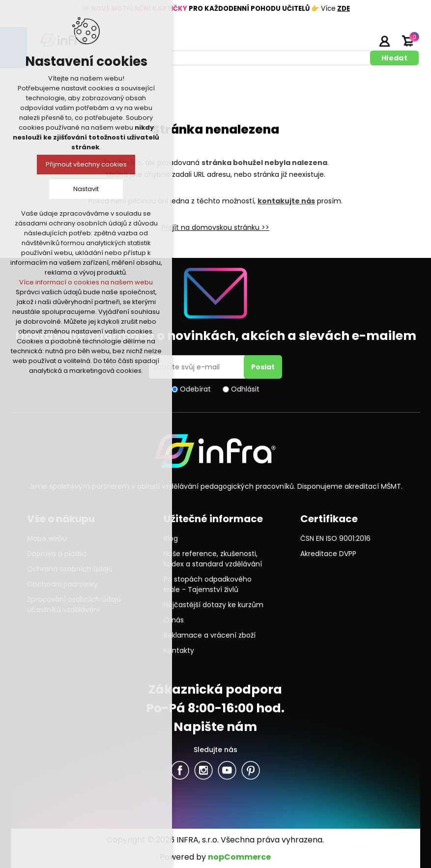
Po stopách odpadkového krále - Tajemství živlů (208, 584)
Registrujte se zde (360, 41)
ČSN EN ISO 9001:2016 (335, 538)
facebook (180, 770)
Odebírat (195, 389)
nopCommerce (239, 857)
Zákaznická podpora (215, 689)
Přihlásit (384, 41)
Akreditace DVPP (328, 554)
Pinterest (251, 770)
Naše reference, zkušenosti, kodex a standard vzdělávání (213, 559)
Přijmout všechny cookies (86, 164)
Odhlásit (245, 389)
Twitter (203, 770)
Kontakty (179, 650)
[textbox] (202, 58)
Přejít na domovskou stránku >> (215, 227)
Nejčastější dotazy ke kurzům (214, 605)
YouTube (227, 770)
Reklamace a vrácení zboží (210, 635)
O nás (174, 620)
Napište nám (215, 727)
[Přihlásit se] (198, 367)
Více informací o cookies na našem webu (86, 282)
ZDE (344, 9)
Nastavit (86, 189)
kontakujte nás (286, 201)
